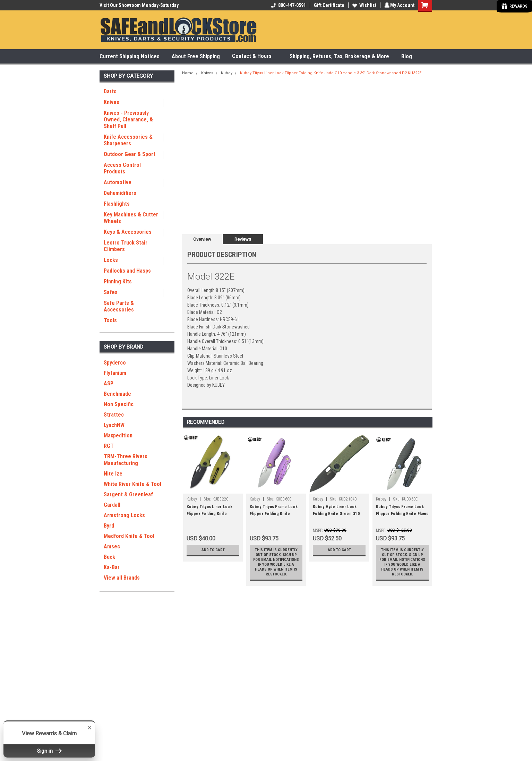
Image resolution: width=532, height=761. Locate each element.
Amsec (112, 546)
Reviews (243, 239)
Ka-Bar (112, 567)
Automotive (118, 182)
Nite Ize (113, 474)
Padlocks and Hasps (127, 271)
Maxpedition (118, 435)
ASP (109, 383)
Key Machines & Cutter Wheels (131, 218)
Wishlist (363, 5)
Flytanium (115, 373)
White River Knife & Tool (132, 484)
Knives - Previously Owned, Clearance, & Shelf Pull (128, 119)
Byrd (109, 526)
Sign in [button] (49, 751)
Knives (111, 102)
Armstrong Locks (124, 515)
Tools (110, 320)
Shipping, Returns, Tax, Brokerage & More (339, 56)
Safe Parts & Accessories (119, 306)
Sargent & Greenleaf (128, 494)
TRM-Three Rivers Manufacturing (126, 460)
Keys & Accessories (128, 232)
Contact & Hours (255, 56)
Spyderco (115, 363)
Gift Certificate (328, 5)
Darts (110, 91)
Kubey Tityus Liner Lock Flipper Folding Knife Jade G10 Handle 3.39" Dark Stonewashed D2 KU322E (331, 73)
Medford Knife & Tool (129, 536)
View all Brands (122, 578)
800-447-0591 (288, 5)
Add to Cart (213, 550)
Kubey (227, 73)
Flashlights (117, 204)
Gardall (112, 505)
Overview (202, 239)
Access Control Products (122, 168)
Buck (109, 557)
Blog (407, 56)
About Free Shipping (196, 56)
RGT (109, 446)
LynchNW (114, 425)
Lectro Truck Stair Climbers (126, 246)
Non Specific (119, 404)
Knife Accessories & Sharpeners (128, 140)
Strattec (114, 415)
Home (188, 73)
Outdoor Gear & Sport (130, 154)
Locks (111, 260)
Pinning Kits (118, 281)
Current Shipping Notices (130, 56)
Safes (111, 292)
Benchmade (117, 394)
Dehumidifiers (120, 193)
